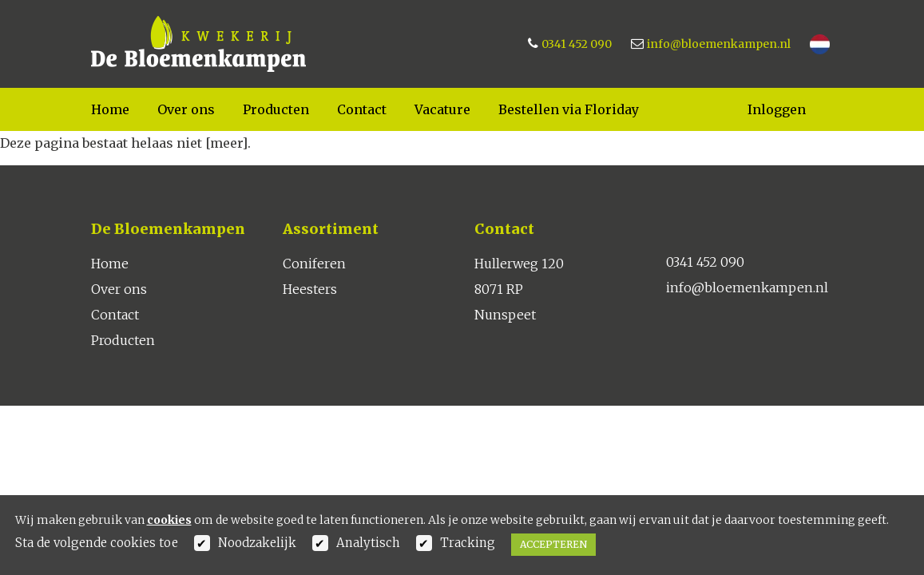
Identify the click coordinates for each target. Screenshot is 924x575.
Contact (362, 109)
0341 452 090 (577, 44)
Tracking (468, 543)
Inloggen (777, 109)
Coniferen (314, 264)
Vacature (442, 109)
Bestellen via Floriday (569, 109)
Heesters (310, 289)
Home (110, 109)
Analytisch (368, 543)
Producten (276, 109)
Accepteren (553, 544)
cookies (169, 520)
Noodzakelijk (257, 543)
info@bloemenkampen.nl (719, 44)
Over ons (186, 109)
